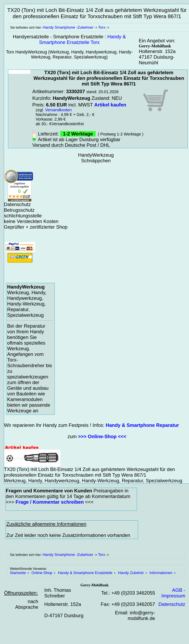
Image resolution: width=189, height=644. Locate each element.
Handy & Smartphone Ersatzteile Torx (82, 39)
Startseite (18, 573)
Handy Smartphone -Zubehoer (68, 27)
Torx (102, 27)
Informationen (161, 573)
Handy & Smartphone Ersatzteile (85, 573)
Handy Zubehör (131, 573)
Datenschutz (172, 604)
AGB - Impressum (173, 593)
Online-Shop (42, 573)
